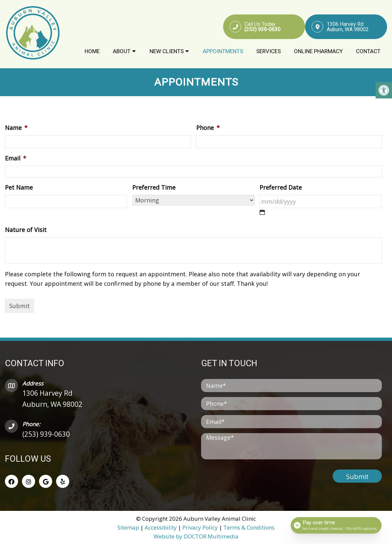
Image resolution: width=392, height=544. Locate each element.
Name (16, 128)
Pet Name (19, 187)
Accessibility (161, 527)
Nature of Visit (26, 230)
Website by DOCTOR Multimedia (196, 536)
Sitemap (128, 527)
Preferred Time (154, 187)
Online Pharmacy (318, 52)
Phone (208, 128)
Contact (368, 52)
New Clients (167, 52)
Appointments (223, 52)
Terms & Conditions (249, 527)
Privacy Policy (201, 527)
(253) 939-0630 (46, 434)
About (122, 52)
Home (92, 52)
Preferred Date (281, 187)
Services (268, 52)
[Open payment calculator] (336, 525)
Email (16, 158)
